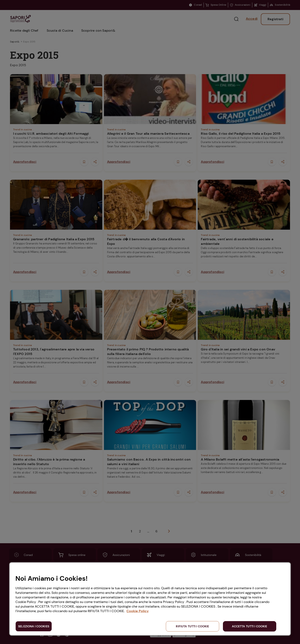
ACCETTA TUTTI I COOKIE (249, 626)
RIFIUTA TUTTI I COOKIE (192, 626)
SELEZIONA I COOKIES (34, 626)
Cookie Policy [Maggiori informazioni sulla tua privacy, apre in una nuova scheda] (138, 611)
